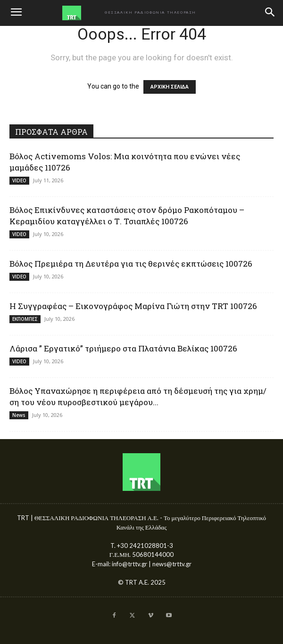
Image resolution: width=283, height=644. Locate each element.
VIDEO (19, 180)
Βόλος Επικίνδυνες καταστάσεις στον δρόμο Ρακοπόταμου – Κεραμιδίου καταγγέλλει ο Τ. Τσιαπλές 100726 (127, 216)
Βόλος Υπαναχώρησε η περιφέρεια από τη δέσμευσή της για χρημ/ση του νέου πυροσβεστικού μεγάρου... (138, 396)
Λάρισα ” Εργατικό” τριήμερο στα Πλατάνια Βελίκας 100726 (123, 348)
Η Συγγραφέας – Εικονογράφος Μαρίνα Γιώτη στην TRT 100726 (133, 306)
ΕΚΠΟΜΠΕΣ (25, 319)
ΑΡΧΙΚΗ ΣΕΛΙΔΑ (170, 87)
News (19, 415)
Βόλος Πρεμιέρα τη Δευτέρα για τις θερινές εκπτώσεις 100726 (131, 264)
